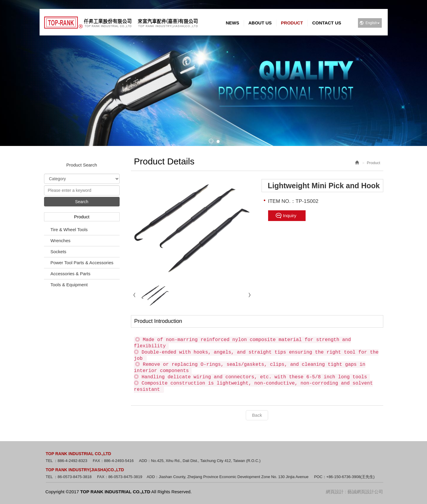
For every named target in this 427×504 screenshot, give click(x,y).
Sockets (58, 252)
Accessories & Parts (71, 274)
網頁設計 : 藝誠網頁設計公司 (355, 492)
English (372, 23)
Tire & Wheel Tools (69, 230)
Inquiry (290, 216)
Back (257, 415)
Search (82, 202)
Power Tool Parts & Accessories (82, 263)
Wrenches (61, 241)
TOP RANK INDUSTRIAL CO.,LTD (121, 22)
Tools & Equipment (69, 285)
